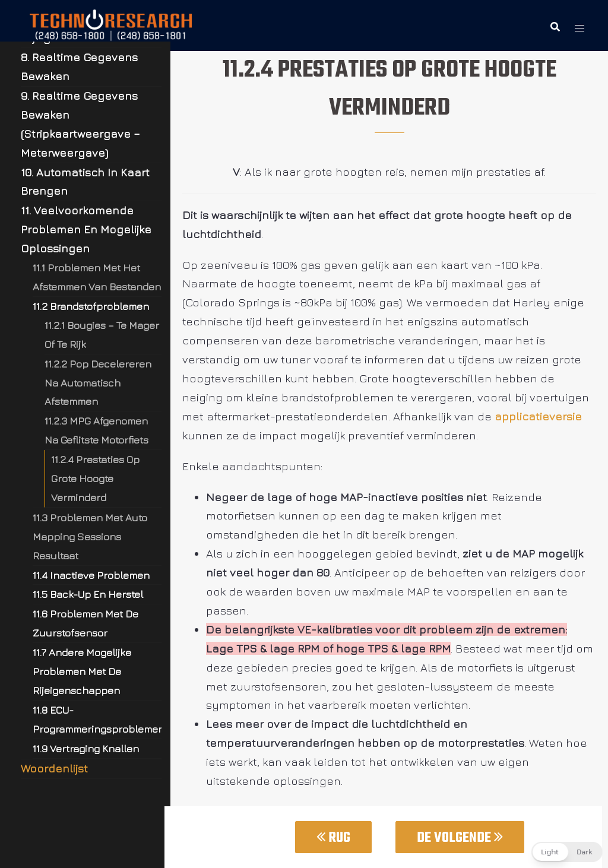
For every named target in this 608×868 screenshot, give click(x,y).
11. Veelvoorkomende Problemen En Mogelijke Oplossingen (86, 229)
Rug (333, 838)
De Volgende (460, 838)
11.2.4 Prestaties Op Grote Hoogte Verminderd (95, 478)
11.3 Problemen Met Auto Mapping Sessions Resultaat (90, 536)
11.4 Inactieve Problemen (91, 575)
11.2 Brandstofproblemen (91, 306)
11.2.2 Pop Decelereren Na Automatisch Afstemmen (98, 383)
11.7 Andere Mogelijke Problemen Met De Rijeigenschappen (82, 671)
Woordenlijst (54, 768)
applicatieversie (538, 416)
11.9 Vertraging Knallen (86, 748)
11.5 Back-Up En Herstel (88, 594)
